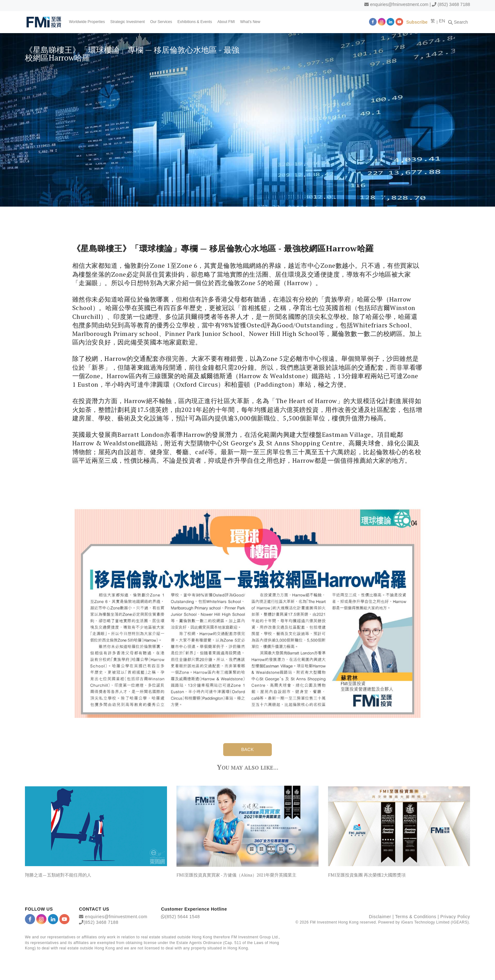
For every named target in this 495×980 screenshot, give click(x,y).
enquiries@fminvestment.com (399, 4)
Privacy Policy (455, 917)
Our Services (161, 22)
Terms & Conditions (416, 917)
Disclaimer (380, 917)
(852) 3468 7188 (454, 4)
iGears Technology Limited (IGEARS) (435, 923)
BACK (247, 749)
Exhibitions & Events (195, 22)
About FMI (226, 22)
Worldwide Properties (87, 22)
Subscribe (418, 22)
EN (442, 21)
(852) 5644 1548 (182, 917)
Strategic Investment (128, 22)
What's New (250, 22)
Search (459, 22)
